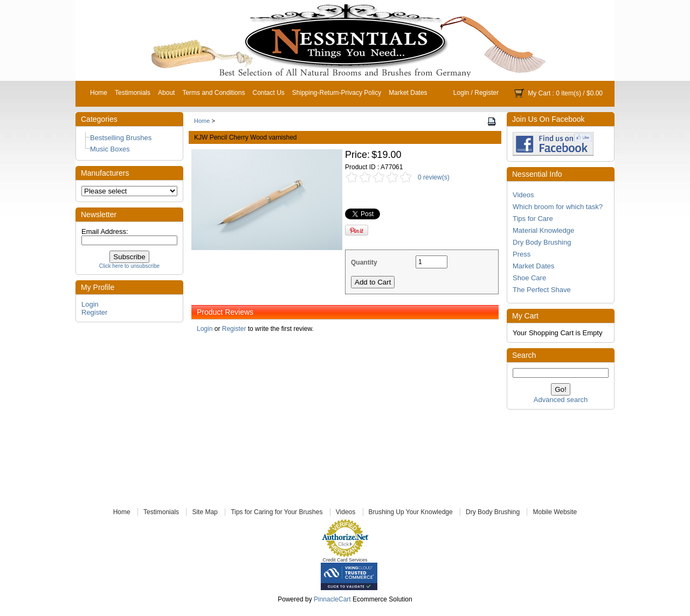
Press (522, 254)
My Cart (539, 93)
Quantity (364, 262)
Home (99, 93)
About (166, 93)
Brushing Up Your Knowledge (411, 512)
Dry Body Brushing (542, 242)
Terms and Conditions (213, 93)
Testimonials (133, 93)
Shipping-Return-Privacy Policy (337, 93)
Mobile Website (555, 512)
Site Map (205, 512)
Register (487, 93)
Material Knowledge (543, 230)
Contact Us (268, 93)
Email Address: (105, 231)
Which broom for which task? (558, 207)
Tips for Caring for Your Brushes (277, 512)
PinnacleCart (332, 599)
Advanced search (561, 400)
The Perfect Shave (542, 290)
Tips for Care (533, 219)
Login (461, 93)
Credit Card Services (345, 560)
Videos (523, 195)
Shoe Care (529, 278)
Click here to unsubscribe (129, 266)
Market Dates (408, 93)
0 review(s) (434, 177)
